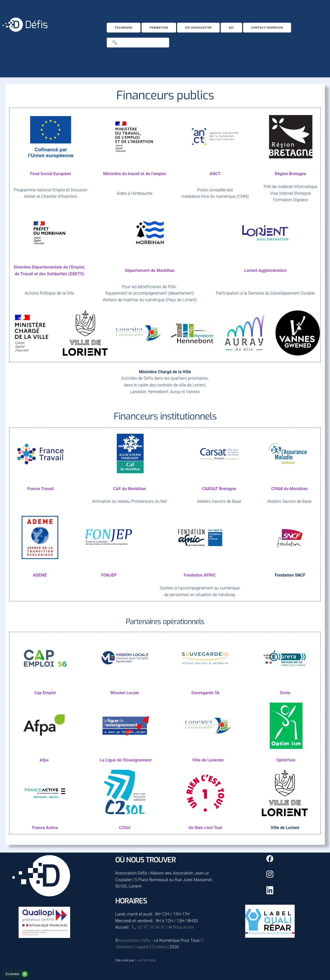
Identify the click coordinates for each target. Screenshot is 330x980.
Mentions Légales (133, 947)
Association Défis (135, 940)
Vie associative (199, 28)
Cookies (159, 947)
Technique (124, 28)
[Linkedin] (270, 893)
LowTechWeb (146, 960)
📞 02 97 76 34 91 (148, 927)
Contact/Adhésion (267, 28)
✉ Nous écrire (181, 927)
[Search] (138, 43)
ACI (231, 28)
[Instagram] (270, 876)
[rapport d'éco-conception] (16, 977)
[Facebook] (270, 861)
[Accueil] (25, 30)
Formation (159, 28)
